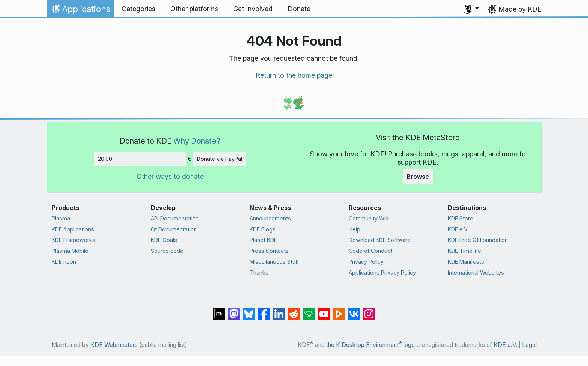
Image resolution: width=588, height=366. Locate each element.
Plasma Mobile (70, 251)
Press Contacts (269, 251)
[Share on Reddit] (294, 310)
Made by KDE (520, 9)
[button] (471, 9)
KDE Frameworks (73, 240)
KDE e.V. (458, 229)
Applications (80, 11)
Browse (418, 177)
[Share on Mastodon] (234, 310)
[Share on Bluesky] (249, 310)
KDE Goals (164, 240)
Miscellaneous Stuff (274, 262)
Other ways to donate (170, 176)
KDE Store (460, 218)
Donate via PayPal (220, 159)
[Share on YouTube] (324, 310)
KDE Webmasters (114, 345)
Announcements (270, 218)
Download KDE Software (380, 240)
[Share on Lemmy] (309, 310)
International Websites (476, 272)
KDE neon (64, 262)
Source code (167, 251)
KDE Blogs (263, 229)
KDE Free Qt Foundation (478, 240)
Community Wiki (369, 218)
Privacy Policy (366, 262)
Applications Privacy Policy (382, 272)
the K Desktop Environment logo (370, 345)
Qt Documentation (174, 229)
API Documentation (175, 218)
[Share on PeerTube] (339, 310)
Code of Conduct (370, 251)
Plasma (61, 218)
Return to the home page (294, 75)
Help (355, 229)
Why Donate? (197, 141)
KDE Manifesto (466, 262)
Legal (529, 345)
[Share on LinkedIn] (279, 310)
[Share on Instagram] (369, 310)
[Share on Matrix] (219, 310)
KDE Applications (73, 229)
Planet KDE (263, 240)
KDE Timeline (464, 251)
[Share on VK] (354, 310)
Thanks (259, 272)
